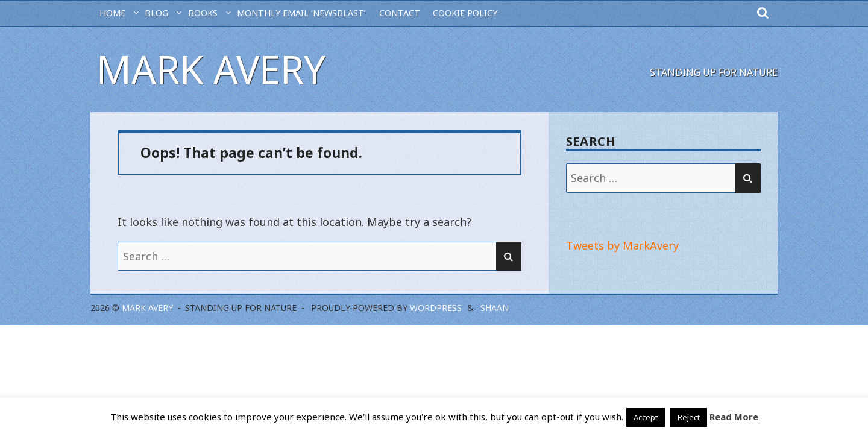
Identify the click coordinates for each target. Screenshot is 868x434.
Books (203, 13)
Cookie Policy (465, 13)
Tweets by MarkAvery (622, 245)
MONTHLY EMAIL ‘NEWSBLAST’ (301, 13)
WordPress (436, 308)
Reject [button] (689, 417)
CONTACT (400, 13)
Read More (734, 417)
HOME (112, 13)
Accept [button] (646, 417)
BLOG (156, 13)
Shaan (495, 308)
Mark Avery (211, 69)
